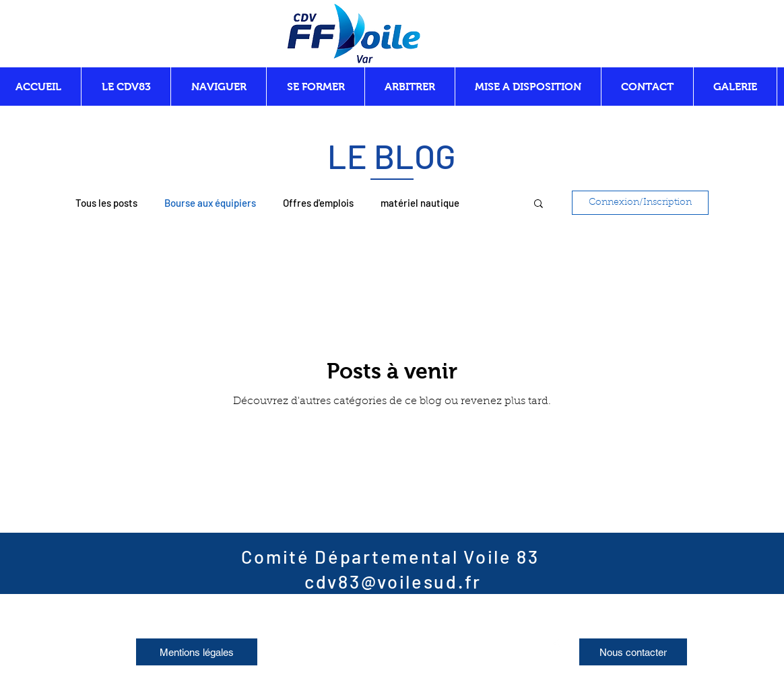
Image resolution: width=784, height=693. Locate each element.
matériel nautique (420, 203)
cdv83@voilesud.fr (393, 581)
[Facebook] (556, 646)
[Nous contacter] (633, 652)
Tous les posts (106, 203)
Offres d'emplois (318, 203)
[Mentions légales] (197, 652)
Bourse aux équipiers (210, 203)
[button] (538, 204)
